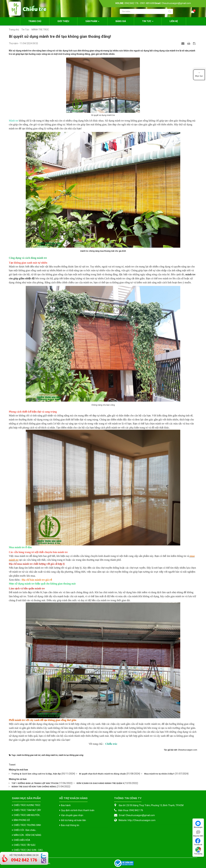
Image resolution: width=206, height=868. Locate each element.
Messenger (198, 824)
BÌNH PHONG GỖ (22, 820)
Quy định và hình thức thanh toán (78, 810)
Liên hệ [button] (174, 21)
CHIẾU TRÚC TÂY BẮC (25, 845)
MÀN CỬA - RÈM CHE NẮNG (27, 835)
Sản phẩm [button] (92, 22)
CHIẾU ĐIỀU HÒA (22, 840)
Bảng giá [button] (121, 21)
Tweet (12, 765)
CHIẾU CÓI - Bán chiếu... (25, 830)
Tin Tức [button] (148, 22)
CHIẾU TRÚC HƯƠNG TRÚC (27, 805)
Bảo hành (66, 805)
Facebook (198, 842)
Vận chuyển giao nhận (72, 815)
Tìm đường (198, 851)
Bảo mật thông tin (70, 825)
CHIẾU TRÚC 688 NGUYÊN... (27, 815)
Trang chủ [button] (35, 21)
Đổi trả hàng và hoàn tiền (73, 820)
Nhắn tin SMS (198, 833)
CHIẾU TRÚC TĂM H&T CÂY (27, 810)
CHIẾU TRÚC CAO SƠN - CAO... (29, 850)
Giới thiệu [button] (63, 21)
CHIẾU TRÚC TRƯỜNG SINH (27, 825)
